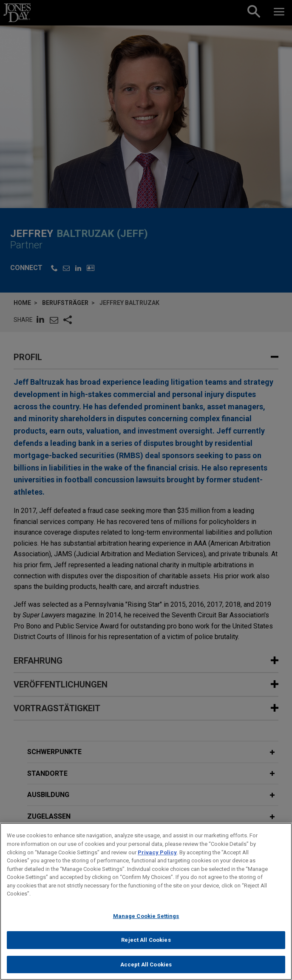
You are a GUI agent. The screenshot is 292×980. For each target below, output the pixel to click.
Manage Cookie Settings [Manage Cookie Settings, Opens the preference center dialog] (146, 920)
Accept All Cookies (146, 969)
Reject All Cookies (146, 944)
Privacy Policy (157, 856)
